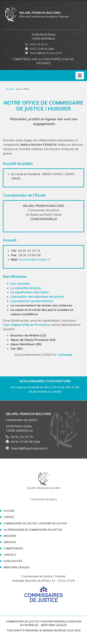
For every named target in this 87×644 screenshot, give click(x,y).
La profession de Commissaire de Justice (33, 530)
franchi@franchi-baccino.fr (44, 53)
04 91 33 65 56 (39, 49)
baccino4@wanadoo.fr (35, 259)
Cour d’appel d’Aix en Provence (26, 325)
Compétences (13, 548)
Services (10, 542)
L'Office (9, 517)
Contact (10, 555)
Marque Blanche (54, 630)
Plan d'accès (13, 561)
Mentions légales (17, 567)
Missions (10, 536)
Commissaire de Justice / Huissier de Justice (35, 523)
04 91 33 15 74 (39, 44)
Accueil (10, 89)
